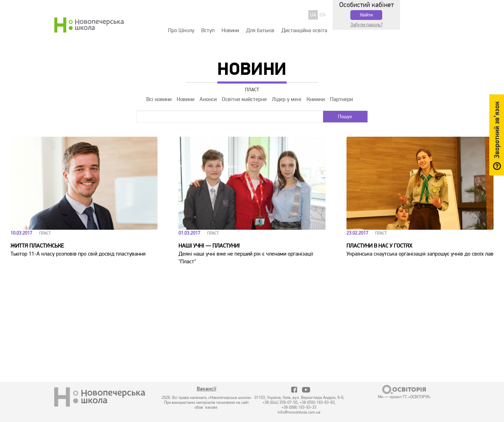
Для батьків (260, 30)
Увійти (366, 15)
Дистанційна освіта (304, 30)
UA (313, 15)
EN (323, 15)
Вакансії (206, 389)
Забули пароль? (366, 25)
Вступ (208, 30)
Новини (230, 30)
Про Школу (181, 30)
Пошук (345, 117)
